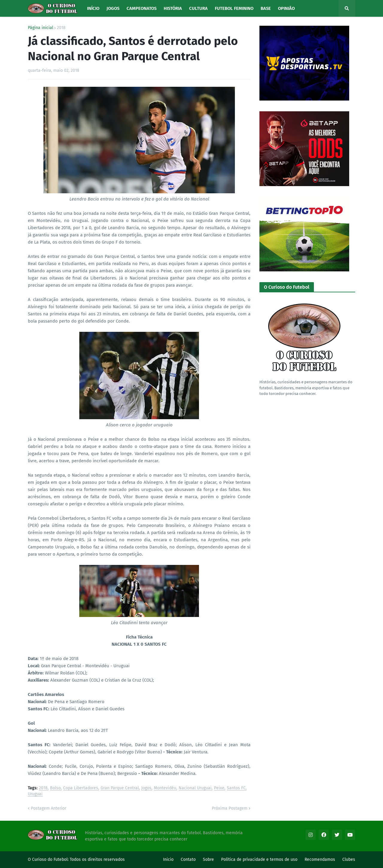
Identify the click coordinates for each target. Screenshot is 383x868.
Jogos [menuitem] (113, 8)
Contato (188, 859)
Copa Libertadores (81, 788)
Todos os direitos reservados (97, 859)
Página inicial (41, 28)
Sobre (208, 859)
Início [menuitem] (93, 8)
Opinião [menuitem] (286, 8)
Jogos (146, 788)
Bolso (55, 788)
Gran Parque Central (120, 788)
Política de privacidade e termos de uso (259, 859)
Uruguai (35, 794)
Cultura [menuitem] (198, 8)
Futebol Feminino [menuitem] (234, 8)
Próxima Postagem (230, 808)
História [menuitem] (173, 8)
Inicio (168, 859)
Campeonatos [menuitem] (142, 8)
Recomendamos (320, 859)
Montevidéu (165, 788)
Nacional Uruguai (195, 788)
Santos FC (236, 788)
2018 (61, 28)
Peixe (219, 788)
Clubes (349, 859)
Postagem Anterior (48, 808)
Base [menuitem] (266, 8)
